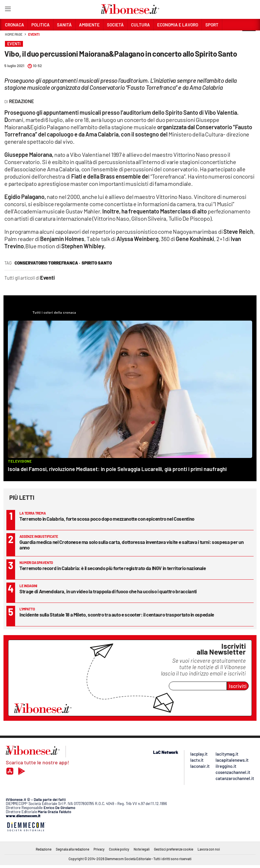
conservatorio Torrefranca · (47, 263)
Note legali (142, 849)
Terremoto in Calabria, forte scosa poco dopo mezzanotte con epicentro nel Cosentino (107, 519)
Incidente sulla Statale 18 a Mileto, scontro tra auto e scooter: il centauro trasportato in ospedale (117, 614)
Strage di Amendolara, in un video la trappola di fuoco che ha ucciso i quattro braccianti (108, 591)
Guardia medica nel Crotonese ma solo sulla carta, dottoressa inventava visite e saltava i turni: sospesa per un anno (131, 545)
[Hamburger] (8, 10)
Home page (14, 34)
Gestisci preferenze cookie (174, 849)
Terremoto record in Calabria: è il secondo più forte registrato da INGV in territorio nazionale (113, 568)
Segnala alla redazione (72, 849)
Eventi (34, 34)
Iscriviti (238, 686)
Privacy (99, 849)
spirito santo (97, 263)
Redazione (44, 849)
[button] (249, 37)
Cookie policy (119, 849)
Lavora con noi (209, 849)
